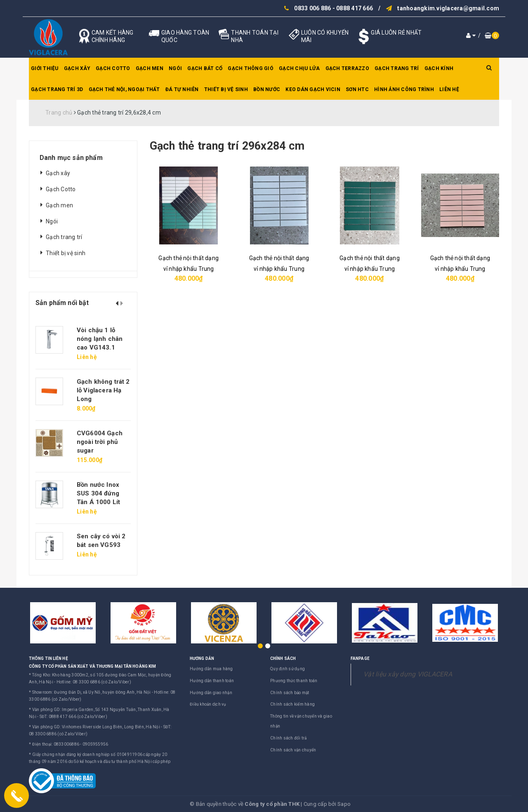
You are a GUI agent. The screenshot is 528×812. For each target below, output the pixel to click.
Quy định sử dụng (288, 669)
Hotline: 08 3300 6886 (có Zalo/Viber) (94, 682)
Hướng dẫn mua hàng (211, 669)
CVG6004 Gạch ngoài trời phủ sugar (100, 442)
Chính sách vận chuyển (293, 750)
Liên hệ (449, 89)
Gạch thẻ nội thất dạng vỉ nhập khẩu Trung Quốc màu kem (460, 269)
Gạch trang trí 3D (57, 89)
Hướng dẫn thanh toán (212, 681)
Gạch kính (439, 68)
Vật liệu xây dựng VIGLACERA (408, 674)
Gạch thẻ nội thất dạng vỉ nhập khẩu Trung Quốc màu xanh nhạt (279, 269)
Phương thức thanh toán (294, 681)
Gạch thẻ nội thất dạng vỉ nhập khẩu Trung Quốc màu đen (189, 269)
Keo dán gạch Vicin (313, 89)
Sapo (344, 804)
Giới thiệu (45, 68)
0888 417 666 (355, 8)
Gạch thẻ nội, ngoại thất (124, 89)
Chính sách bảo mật (290, 693)
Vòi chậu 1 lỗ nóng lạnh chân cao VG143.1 (100, 339)
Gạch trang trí (397, 68)
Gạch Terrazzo (347, 68)
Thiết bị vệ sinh (226, 89)
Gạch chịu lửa (299, 68)
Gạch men (150, 68)
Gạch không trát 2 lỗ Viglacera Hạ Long (103, 390)
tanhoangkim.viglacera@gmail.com (448, 8)
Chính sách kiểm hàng (292, 704)
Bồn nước (267, 89)
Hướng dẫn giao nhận (211, 693)
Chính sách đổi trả (289, 738)
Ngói (175, 68)
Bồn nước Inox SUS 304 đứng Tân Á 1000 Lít (98, 493)
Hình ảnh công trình (404, 89)
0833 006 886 (312, 8)
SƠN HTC (357, 89)
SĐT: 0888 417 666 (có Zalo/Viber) (73, 717)
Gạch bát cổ (205, 68)
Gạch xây (77, 68)
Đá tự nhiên (182, 89)
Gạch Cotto (113, 68)
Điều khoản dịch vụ (208, 704)
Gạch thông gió (251, 68)
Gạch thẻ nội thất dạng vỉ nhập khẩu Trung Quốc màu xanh (370, 269)
